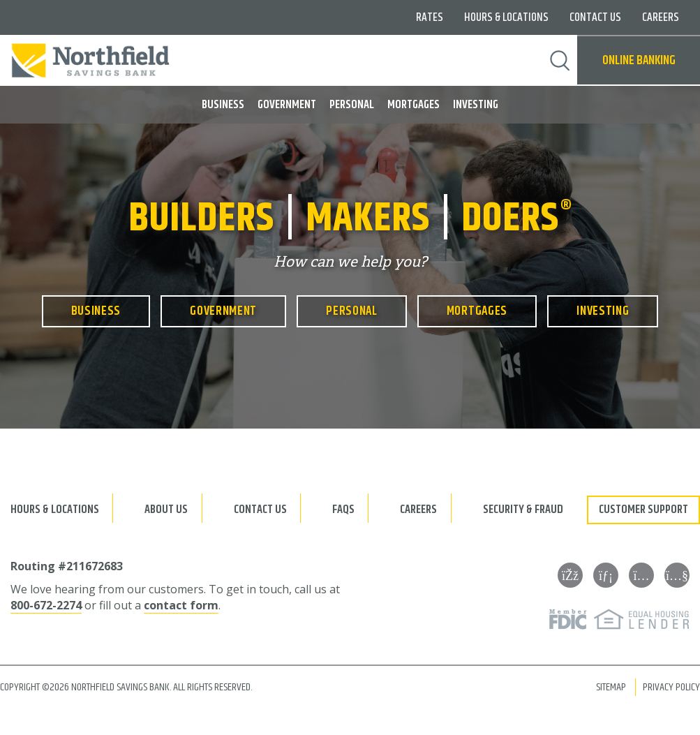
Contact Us (595, 17)
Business (223, 105)
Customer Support (643, 510)
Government (287, 105)
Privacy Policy (671, 687)
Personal (352, 105)
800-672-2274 (46, 605)
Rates (430, 17)
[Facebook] (570, 575)
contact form (181, 605)
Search (560, 61)
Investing (476, 105)
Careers (661, 17)
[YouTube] (677, 575)
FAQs (343, 510)
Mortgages (414, 105)
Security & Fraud (523, 510)
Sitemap (611, 687)
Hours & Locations (506, 17)
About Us (166, 510)
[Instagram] (641, 575)
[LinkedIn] (606, 575)
